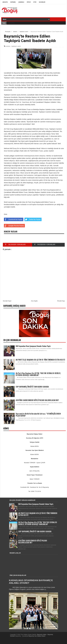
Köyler (29, 2)
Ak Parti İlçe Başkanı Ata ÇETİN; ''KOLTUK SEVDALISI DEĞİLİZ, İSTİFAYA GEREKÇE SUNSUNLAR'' (38, 374)
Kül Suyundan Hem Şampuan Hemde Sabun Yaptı (33, 346)
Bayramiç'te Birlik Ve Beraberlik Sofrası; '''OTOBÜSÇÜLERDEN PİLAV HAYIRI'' (38, 415)
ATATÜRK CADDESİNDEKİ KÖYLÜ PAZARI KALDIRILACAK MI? (37, 400)
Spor (35, 2)
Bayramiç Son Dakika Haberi (37, 636)
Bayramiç (13, 2)
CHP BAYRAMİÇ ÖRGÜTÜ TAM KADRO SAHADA (32, 387)
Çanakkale (21, 2)
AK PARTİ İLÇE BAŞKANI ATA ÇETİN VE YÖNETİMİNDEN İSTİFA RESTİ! (40, 360)
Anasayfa (5, 2)
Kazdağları (42, 2)
